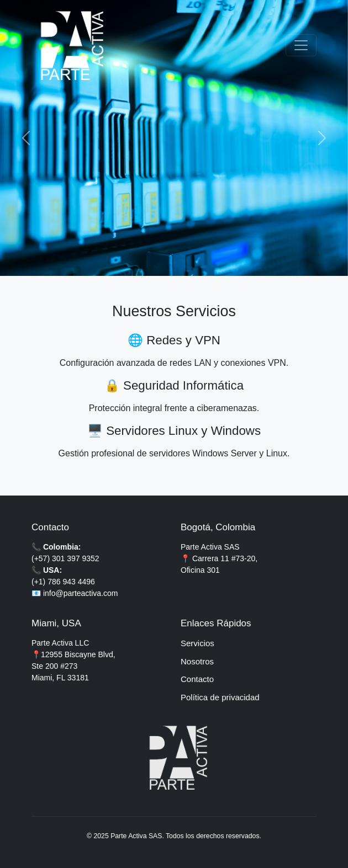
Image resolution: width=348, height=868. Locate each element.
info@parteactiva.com (81, 593)
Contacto (197, 679)
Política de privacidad (220, 697)
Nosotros (197, 661)
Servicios (197, 643)
